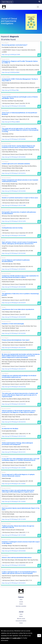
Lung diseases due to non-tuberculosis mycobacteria (18, 309)
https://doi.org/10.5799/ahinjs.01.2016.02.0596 (14, 106)
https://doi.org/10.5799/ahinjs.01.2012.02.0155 (14, 404)
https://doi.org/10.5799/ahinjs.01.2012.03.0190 (14, 348)
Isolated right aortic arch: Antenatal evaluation (16, 164)
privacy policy (5, 638)
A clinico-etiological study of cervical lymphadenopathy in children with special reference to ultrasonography (19, 573)
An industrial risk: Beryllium (10, 429)
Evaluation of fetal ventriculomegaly (13, 324)
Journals (21, 602)
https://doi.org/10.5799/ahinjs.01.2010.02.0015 (14, 583)
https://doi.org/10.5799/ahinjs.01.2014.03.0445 (14, 253)
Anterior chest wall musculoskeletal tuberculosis (17, 558)
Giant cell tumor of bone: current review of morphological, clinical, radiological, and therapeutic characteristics (19, 243)
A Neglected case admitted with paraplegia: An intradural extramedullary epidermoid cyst (19, 376)
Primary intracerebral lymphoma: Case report (16, 340)
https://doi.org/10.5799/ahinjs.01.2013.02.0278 (14, 317)
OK (39, 636)
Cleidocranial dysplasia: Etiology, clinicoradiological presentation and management (17, 444)
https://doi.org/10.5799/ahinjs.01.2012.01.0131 (14, 452)
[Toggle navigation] (38, 7)
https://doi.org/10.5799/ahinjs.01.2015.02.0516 (14, 173)
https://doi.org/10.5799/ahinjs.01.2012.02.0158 (14, 387)
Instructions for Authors (21, 621)
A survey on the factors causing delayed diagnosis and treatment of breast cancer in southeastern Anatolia (18, 147)
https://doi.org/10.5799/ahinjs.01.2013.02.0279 (14, 303)
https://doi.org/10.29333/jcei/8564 (11, 72)
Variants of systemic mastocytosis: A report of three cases (20, 198)
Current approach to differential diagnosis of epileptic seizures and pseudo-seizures (18, 475)
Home (21, 600)
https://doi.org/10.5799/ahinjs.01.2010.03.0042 (14, 551)
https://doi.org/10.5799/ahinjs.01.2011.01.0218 (14, 519)
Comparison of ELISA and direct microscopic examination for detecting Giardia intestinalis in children (20, 277)
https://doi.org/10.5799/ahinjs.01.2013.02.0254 (14, 333)
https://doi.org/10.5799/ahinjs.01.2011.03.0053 (14, 501)
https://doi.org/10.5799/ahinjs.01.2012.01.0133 (14, 436)
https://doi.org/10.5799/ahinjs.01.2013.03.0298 (14, 287)
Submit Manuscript (7, 2)
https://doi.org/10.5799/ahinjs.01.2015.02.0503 (14, 191)
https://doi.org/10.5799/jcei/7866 (10, 90)
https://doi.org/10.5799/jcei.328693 (11, 122)
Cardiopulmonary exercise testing (12, 228)
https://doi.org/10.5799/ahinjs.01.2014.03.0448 (14, 236)
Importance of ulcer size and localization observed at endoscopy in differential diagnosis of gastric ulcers (18, 491)
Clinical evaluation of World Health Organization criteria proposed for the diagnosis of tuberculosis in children (19, 412)
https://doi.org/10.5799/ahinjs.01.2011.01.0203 (14, 535)
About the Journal (21, 619)
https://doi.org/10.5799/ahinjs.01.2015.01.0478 (14, 221)
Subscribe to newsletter (21, 606)
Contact (21, 604)
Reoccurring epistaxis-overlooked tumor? (15, 45)
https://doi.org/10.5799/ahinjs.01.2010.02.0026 (14, 565)
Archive (21, 616)
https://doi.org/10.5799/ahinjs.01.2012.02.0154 (14, 422)
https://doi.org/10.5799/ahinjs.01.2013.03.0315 (14, 269)
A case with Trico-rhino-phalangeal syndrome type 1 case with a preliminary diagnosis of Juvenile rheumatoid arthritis (21, 459)
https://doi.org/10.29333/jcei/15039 (11, 55)
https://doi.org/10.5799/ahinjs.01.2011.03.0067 (14, 484)
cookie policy (16, 638)
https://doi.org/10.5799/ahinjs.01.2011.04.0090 (14, 468)
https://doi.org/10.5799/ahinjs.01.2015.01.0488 (14, 205)
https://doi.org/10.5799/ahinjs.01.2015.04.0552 (14, 157)
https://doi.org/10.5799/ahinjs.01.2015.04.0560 (14, 139)
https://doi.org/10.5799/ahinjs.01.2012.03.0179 (14, 369)
